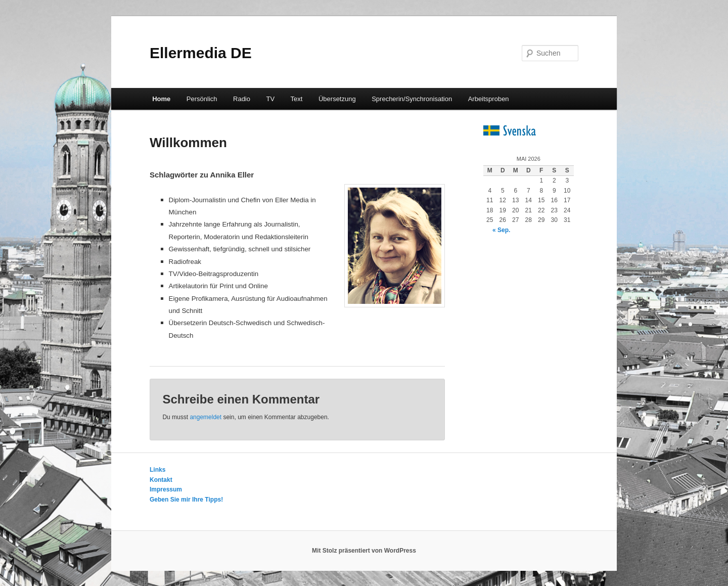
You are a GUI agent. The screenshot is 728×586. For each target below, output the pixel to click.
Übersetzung (337, 99)
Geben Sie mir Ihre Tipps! (186, 500)
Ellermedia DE (201, 53)
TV (270, 99)
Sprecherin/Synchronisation (412, 99)
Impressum (166, 489)
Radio (242, 99)
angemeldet (206, 417)
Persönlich (202, 99)
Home (161, 99)
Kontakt (161, 480)
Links (157, 470)
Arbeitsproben (489, 99)
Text (297, 99)
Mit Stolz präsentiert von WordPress (364, 551)
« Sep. (501, 230)
